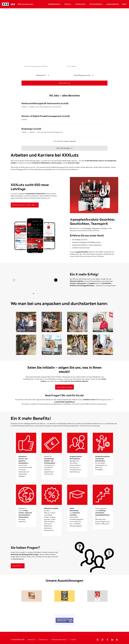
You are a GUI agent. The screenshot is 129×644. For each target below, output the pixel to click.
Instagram (95, 228)
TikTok (104, 228)
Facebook (88, 228)
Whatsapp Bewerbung (59, 640)
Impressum (32, 640)
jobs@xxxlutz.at (18, 559)
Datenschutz (43, 640)
